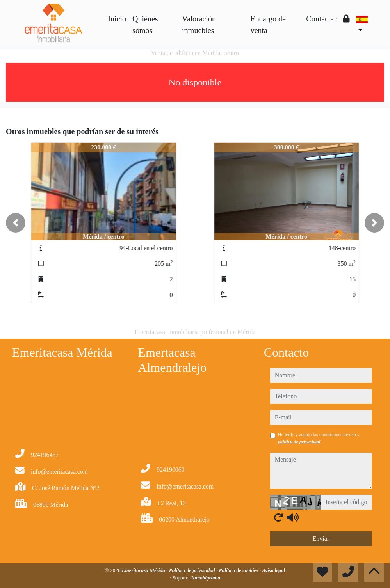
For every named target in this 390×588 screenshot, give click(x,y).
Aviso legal (273, 570)
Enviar (321, 539)
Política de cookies (239, 570)
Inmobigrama (206, 578)
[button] (16, 223)
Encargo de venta (268, 25)
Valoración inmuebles (199, 25)
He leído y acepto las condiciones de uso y (319, 438)
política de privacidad (299, 442)
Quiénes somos (145, 25)
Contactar (321, 19)
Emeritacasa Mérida (144, 570)
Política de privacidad (193, 570)
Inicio (117, 19)
